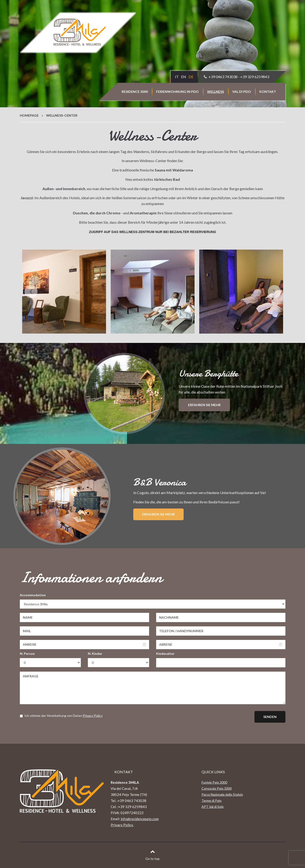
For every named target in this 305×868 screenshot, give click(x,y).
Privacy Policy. (122, 825)
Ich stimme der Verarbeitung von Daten (61, 716)
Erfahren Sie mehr (204, 405)
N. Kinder (95, 654)
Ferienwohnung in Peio (177, 92)
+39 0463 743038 (223, 77)
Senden (270, 717)
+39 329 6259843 (255, 77)
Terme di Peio (212, 800)
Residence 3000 (135, 92)
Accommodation (33, 595)
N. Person (27, 654)
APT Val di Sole (213, 807)
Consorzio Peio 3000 (217, 788)
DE (191, 77)
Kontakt (268, 92)
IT (177, 77)
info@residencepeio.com (140, 819)
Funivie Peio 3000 (214, 782)
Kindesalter (165, 654)
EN (184, 77)
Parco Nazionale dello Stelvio (222, 794)
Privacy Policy (93, 716)
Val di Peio (242, 92)
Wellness (216, 92)
